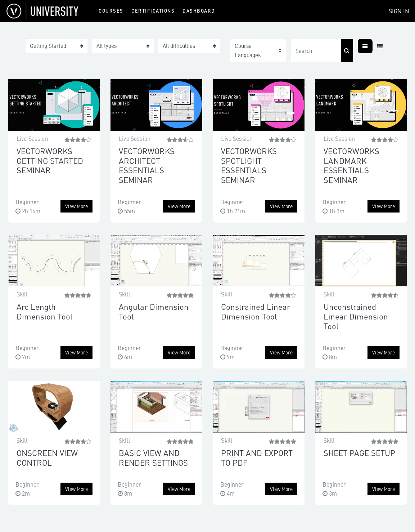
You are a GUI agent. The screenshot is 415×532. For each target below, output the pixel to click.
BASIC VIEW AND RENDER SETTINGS (153, 457)
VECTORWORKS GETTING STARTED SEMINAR (50, 160)
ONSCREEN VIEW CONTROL (47, 457)
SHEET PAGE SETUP (359, 453)
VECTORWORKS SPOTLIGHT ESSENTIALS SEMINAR (249, 165)
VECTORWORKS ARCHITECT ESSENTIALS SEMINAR (147, 165)
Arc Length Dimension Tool (45, 311)
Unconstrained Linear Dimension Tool (356, 316)
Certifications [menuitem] (153, 11)
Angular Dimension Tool (154, 311)
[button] (258, 50)
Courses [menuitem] (111, 11)
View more (76, 206)
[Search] (316, 50)
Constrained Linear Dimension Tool (256, 311)
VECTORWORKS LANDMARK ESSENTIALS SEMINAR (351, 165)
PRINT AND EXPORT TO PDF (257, 457)
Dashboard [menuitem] (199, 11)
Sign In (399, 11)
